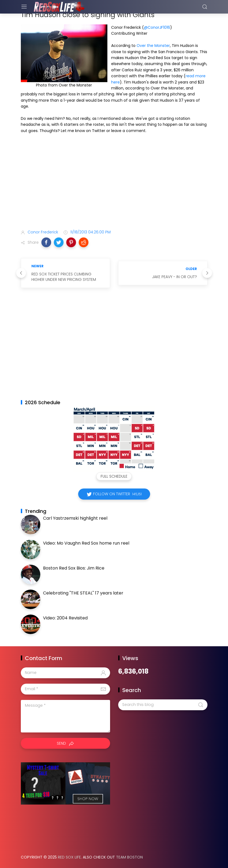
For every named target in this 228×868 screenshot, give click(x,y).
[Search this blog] (163, 705)
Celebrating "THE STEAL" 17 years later (83, 593)
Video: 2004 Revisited (65, 618)
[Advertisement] (114, 182)
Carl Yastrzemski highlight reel (75, 518)
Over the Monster (153, 46)
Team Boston (129, 857)
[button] (46, 242)
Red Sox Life (69, 857)
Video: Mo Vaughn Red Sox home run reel (86, 543)
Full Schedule (114, 476)
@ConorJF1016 (157, 27)
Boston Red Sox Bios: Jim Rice (74, 568)
